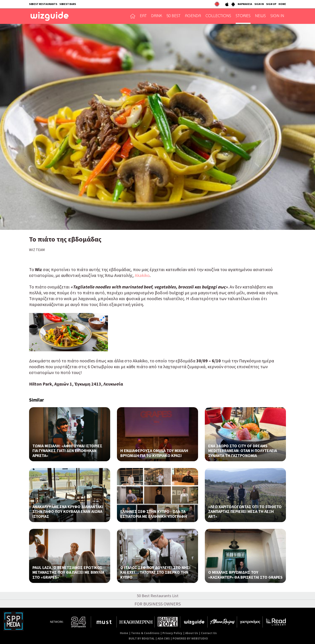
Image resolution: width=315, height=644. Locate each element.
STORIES (243, 16)
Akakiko (142, 275)
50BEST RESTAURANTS (43, 4)
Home (124, 633)
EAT (143, 16)
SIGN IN (259, 4)
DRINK (157, 16)
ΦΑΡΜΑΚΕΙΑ (245, 4)
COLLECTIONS (218, 16)
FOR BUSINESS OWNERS (158, 604)
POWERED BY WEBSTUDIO (190, 638)
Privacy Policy (172, 633)
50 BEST (173, 16)
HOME (282, 4)
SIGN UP (271, 4)
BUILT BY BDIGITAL (142, 638)
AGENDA (193, 16)
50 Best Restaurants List (158, 596)
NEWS (260, 16)
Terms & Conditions (145, 633)
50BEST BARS (68, 4)
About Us (192, 633)
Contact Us (209, 633)
